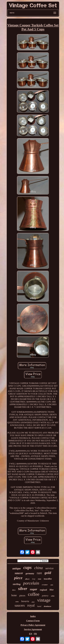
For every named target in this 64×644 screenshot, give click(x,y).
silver (23, 589)
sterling (17, 584)
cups (28, 568)
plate (33, 602)
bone (14, 595)
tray (34, 579)
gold (48, 573)
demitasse (48, 606)
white (53, 596)
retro (17, 602)
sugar (33, 589)
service (49, 568)
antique (16, 568)
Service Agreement (33, 629)
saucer (19, 573)
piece (18, 578)
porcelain (31, 583)
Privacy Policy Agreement (33, 625)
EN (31, 634)
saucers (20, 605)
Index (33, 616)
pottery (45, 596)
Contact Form (33, 621)
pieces (22, 596)
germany (30, 573)
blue (52, 590)
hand (39, 606)
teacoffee (48, 579)
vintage (44, 600)
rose (40, 579)
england (43, 590)
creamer (45, 585)
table (52, 585)
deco (14, 590)
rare (39, 573)
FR (35, 634)
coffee (34, 594)
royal (31, 605)
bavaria (25, 601)
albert (27, 579)
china (38, 568)
